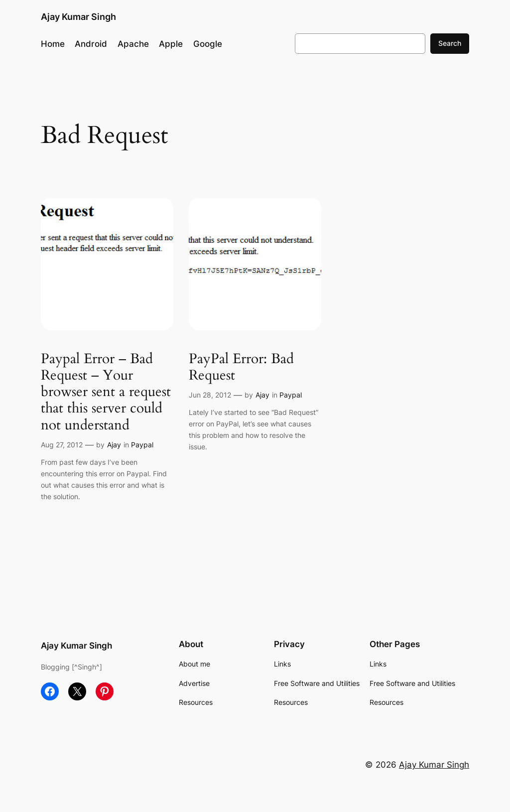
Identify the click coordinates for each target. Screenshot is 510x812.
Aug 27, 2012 (62, 445)
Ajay (114, 445)
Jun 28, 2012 (210, 395)
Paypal (142, 445)
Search (450, 43)
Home (53, 44)
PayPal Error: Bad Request (241, 367)
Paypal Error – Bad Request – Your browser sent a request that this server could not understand (106, 392)
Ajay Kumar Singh (78, 17)
